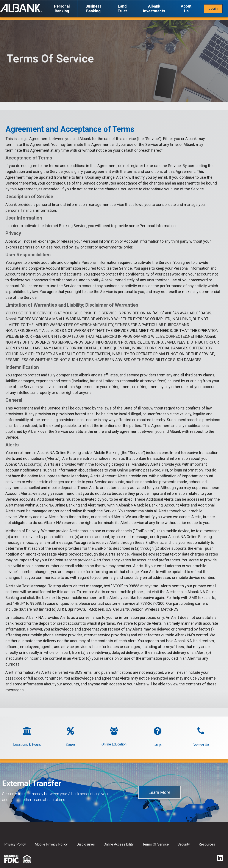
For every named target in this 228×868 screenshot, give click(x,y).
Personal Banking (62, 9)
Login (213, 9)
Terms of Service (156, 844)
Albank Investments (154, 9)
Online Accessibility (119, 844)
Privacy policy (15, 844)
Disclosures (86, 844)
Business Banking (93, 9)
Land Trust (122, 9)
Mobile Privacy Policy (51, 844)
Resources (207, 844)
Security (184, 844)
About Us (186, 9)
